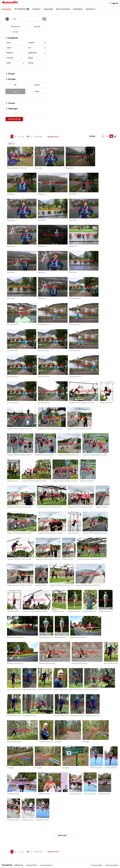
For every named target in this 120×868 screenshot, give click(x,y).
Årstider (11, 79)
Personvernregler (97, 865)
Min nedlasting (20, 9)
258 (28, 137)
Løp (29, 48)
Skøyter (31, 58)
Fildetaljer (12, 109)
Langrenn (31, 43)
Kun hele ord (15, 27)
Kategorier (12, 38)
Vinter (37, 91)
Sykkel (9, 63)
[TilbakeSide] (8, 137)
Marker (92, 136)
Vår (15, 85)
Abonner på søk (14, 119)
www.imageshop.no (46, 865)
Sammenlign (48, 9)
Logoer (9, 48)
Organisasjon (33, 53)
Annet (9, 43)
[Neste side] (31, 137)
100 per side (52, 137)
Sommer (37, 85)
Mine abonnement (63, 9)
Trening (31, 63)
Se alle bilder (6, 9)
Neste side (62, 835)
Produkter (10, 58)
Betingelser (78, 9)
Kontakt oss (91, 9)
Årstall (10, 74)
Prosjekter (36, 9)
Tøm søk (37, 27)
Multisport (10, 53)
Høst (15, 91)
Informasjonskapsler (112, 865)
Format (11, 103)
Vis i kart (15, 32)
